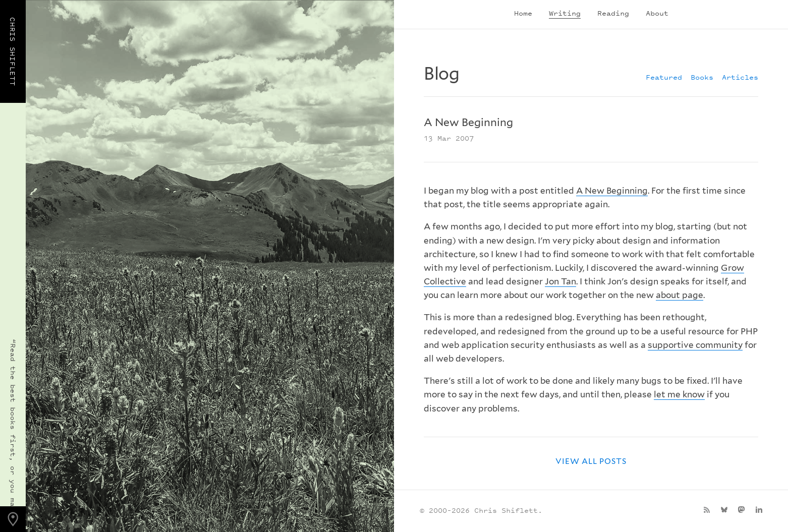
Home (523, 13)
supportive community (695, 345)
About (657, 13)
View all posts (591, 461)
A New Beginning (612, 191)
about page (680, 295)
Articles (740, 77)
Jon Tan (560, 281)
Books (702, 77)
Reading (613, 13)
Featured (664, 77)
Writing (565, 13)
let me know (679, 394)
